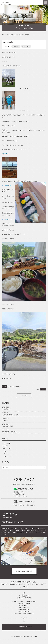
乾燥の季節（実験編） (8, 426)
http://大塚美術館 (6, 185)
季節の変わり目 (7, 409)
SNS (24, 618)
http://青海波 (5, 154)
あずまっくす (7, 451)
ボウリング (5, 420)
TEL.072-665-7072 (18, 491)
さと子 (5, 454)
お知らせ (16, 46)
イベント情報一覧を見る (24, 571)
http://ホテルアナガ (7, 219)
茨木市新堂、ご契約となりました (11, 415)
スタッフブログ (26, 46)
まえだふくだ (7, 456)
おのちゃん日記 (7, 443)
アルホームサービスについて (24, 627)
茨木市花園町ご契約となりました (11, 432)
